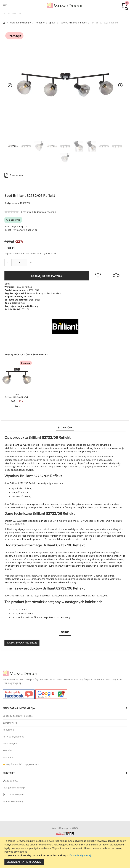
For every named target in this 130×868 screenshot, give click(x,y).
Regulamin (8, 730)
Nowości (7, 751)
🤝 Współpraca (11, 764)
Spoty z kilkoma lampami (74, 23)
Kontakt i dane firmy (13, 801)
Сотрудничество (30, 764)
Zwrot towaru (10, 723)
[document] (65, 852)
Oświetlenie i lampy (20, 23)
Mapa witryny (10, 744)
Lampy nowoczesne (22, 613)
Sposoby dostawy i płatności (18, 716)
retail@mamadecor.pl (14, 788)
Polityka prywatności (14, 737)
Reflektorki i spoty (46, 23)
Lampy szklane (19, 609)
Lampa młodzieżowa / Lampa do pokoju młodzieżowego (41, 617)
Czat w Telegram (13, 795)
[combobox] (65, 14)
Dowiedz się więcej (80, 855)
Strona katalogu (14, 175)
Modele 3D (9, 757)
